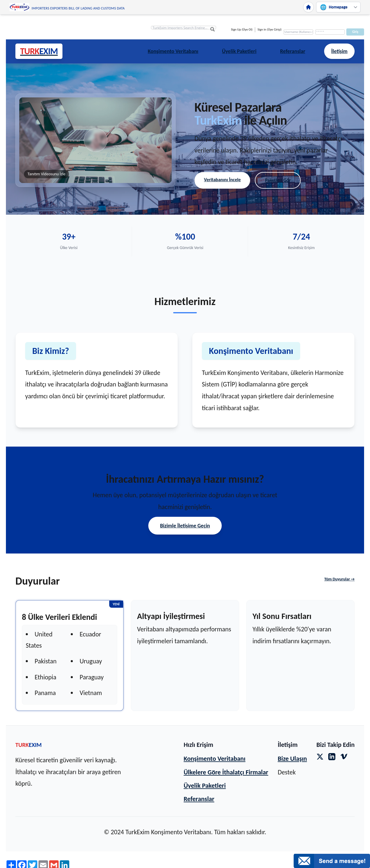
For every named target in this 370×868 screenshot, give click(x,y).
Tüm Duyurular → (340, 579)
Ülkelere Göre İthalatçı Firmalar (226, 772)
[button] (95, 140)
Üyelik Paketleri (239, 51)
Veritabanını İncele (222, 180)
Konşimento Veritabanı (173, 51)
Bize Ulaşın (292, 759)
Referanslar (293, 51)
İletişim (339, 51)
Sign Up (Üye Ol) (242, 29)
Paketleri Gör (278, 180)
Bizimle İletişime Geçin (185, 526)
